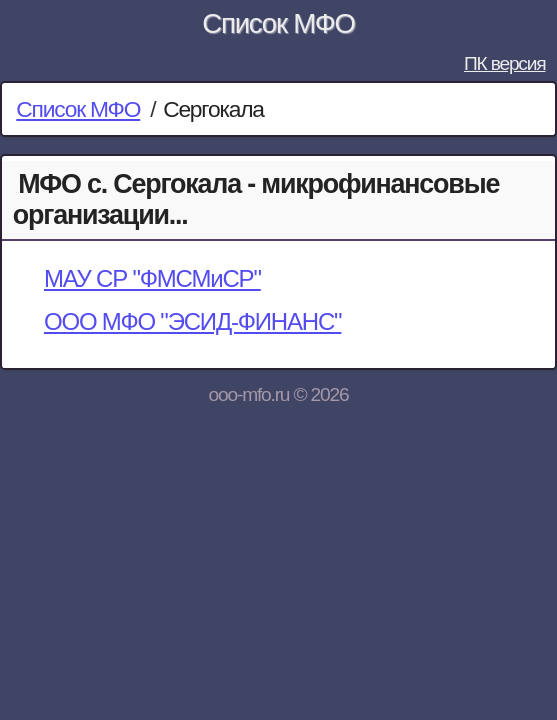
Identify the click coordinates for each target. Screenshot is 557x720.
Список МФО (278, 23)
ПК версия (505, 63)
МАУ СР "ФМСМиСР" (152, 278)
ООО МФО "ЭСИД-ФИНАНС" (192, 321)
